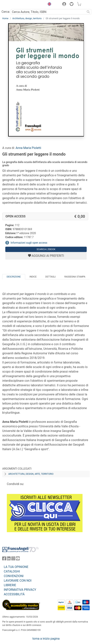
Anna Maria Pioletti (28, 148)
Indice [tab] (33, 277)
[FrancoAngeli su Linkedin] (9, 559)
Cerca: (6, 12)
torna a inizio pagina (46, 639)
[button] (48, 5)
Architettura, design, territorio (27, 18)
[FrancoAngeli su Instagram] (13, 559)
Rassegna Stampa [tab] (75, 277)
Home (5, 18)
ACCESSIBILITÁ (14, 594)
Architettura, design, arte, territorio (31, 474)
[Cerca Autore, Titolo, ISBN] (48, 12)
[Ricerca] (88, 12)
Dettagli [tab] (51, 277)
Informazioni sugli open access (29, 243)
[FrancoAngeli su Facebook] (4, 559)
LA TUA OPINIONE (16, 567)
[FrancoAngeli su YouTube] (18, 559)
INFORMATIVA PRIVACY (20, 590)
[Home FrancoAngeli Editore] (15, 5)
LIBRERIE (10, 585)
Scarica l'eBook (46, 249)
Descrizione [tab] (14, 277)
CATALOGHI (12, 571)
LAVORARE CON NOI (18, 581)
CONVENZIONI (14, 576)
